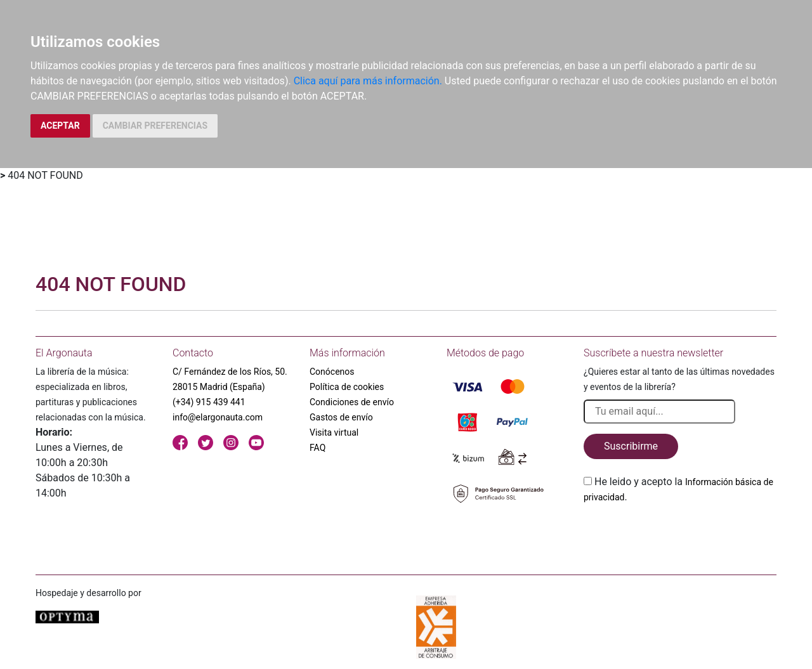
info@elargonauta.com (218, 417)
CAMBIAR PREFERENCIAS (155, 126)
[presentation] (680, 535)
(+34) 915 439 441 (209, 402)
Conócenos (332, 372)
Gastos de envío (341, 417)
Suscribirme (631, 446)
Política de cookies (347, 387)
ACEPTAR (60, 126)
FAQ (318, 448)
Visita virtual (334, 432)
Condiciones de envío (352, 402)
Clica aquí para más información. (368, 81)
